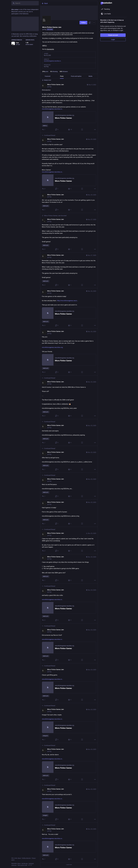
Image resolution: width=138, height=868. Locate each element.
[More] (95, 130)
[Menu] (94, 23)
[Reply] (44, 130)
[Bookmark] (82, 130)
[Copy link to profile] (90, 23)
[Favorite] (70, 130)
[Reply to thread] (44, 620)
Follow (83, 23)
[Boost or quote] (57, 130)
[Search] (25, 3)
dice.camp (50, 29)
